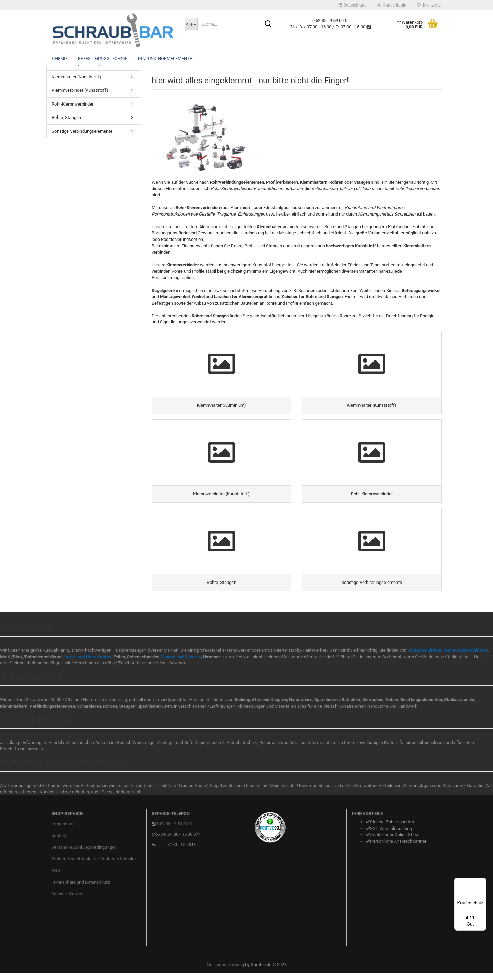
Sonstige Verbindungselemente (82, 131)
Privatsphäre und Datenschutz (80, 888)
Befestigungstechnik (103, 58)
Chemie (60, 58)
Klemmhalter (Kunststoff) (77, 77)
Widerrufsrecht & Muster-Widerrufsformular (94, 865)
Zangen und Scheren (181, 663)
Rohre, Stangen (66, 117)
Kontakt (59, 842)
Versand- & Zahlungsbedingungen (84, 854)
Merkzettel (429, 5)
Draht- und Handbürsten (88, 663)
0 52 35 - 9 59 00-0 (174, 830)
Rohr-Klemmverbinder (73, 104)
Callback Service (67, 900)
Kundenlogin (392, 5)
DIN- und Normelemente (165, 58)
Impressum (62, 830)
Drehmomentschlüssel (465, 657)
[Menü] (482, 882)
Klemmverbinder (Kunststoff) (80, 90)
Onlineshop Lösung (225, 971)
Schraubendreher (424, 657)
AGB (56, 877)
